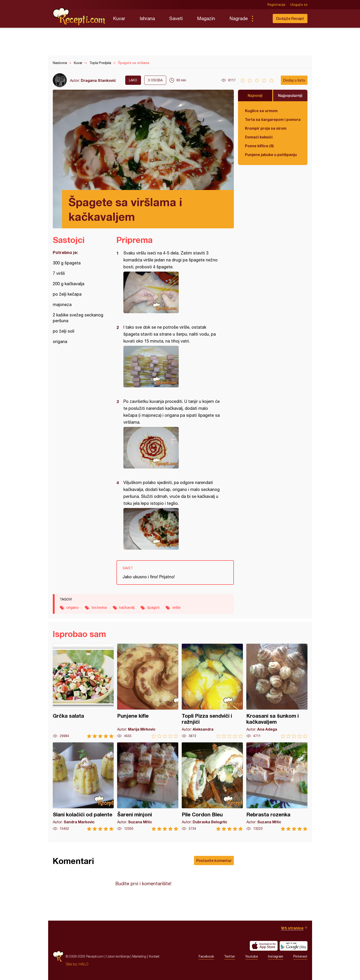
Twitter (230, 956)
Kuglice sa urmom (261, 111)
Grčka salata (83, 691)
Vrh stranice (292, 928)
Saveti (176, 18)
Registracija (276, 5)
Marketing (139, 956)
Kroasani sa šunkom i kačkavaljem (277, 691)
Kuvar (119, 18)
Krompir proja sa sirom (266, 128)
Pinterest (300, 956)
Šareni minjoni (148, 787)
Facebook (206, 956)
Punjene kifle (148, 691)
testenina (99, 607)
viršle (176, 607)
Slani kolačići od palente (83, 787)
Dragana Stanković (98, 80)
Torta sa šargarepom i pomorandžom (273, 119)
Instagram (276, 956)
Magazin (206, 18)
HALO (83, 964)
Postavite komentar (214, 860)
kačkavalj (127, 607)
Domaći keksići (259, 137)
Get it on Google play (294, 946)
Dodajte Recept (290, 18)
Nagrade (239, 18)
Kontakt (154, 956)
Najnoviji (255, 95)
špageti (153, 607)
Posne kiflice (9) (259, 146)
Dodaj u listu (294, 80)
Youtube (252, 956)
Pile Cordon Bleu (212, 787)
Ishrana (147, 18)
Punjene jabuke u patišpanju (271, 155)
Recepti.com (79, 17)
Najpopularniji (290, 95)
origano (72, 607)
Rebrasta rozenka (277, 787)
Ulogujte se (299, 5)
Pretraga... (262, 18)
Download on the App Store (264, 946)
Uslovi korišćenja (118, 956)
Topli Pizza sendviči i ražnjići (212, 691)
